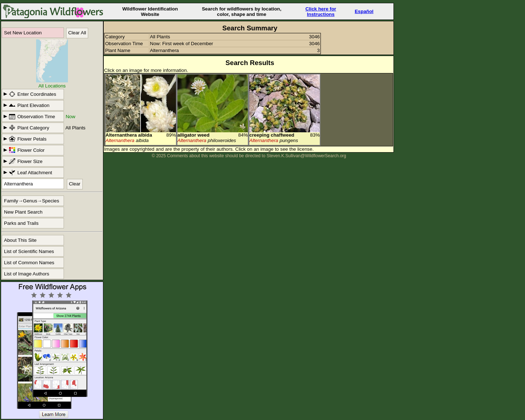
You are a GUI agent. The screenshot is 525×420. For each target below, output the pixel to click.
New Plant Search (23, 212)
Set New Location (23, 33)
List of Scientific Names (29, 251)
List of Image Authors (27, 274)
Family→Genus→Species (32, 201)
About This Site (20, 240)
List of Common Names (29, 263)
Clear (75, 184)
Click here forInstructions (321, 12)
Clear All (77, 33)
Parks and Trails (21, 223)
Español (364, 11)
